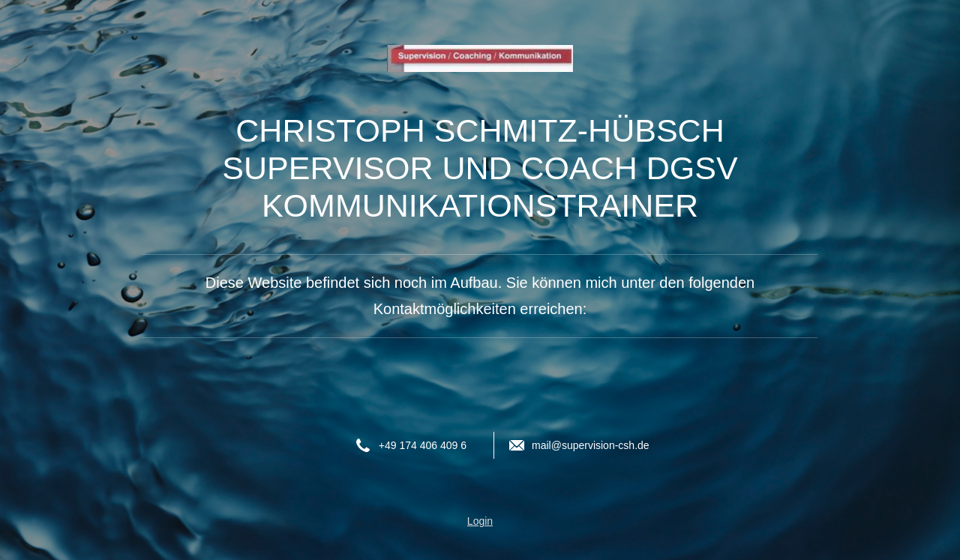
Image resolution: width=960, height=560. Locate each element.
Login (480, 521)
